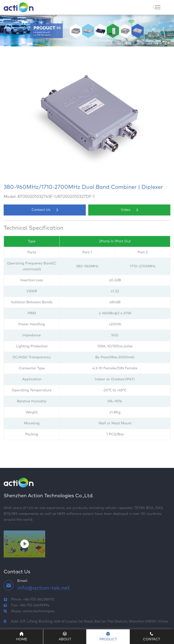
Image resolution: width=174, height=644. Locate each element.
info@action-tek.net (44, 588)
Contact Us (45, 210)
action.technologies (39, 611)
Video (129, 210)
